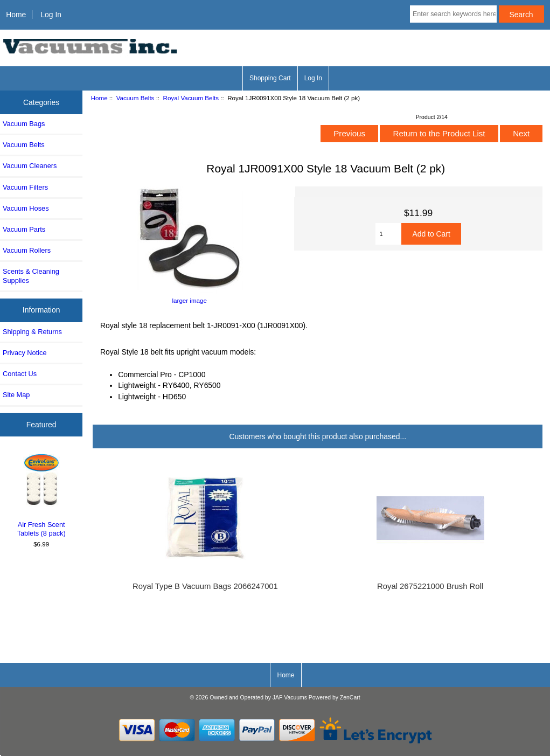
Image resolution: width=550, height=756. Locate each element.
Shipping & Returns (32, 332)
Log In (51, 15)
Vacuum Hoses (26, 208)
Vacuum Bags (24, 124)
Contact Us (20, 374)
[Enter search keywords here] (453, 14)
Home (16, 15)
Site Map (16, 395)
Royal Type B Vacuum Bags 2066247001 (205, 586)
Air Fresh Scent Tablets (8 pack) (41, 494)
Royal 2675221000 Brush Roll (430, 586)
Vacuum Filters (25, 187)
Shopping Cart (270, 78)
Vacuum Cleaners (30, 166)
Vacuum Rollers (27, 250)
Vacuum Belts (135, 98)
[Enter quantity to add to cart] (388, 234)
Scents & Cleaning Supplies (31, 276)
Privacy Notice (25, 353)
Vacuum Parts (24, 229)
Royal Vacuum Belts (191, 98)
